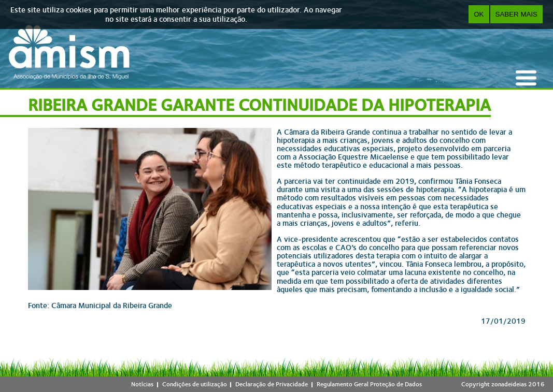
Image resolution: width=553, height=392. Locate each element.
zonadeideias (509, 384)
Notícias (142, 384)
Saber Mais (516, 14)
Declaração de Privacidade (272, 384)
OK (479, 14)
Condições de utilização (195, 384)
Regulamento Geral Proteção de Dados (369, 384)
